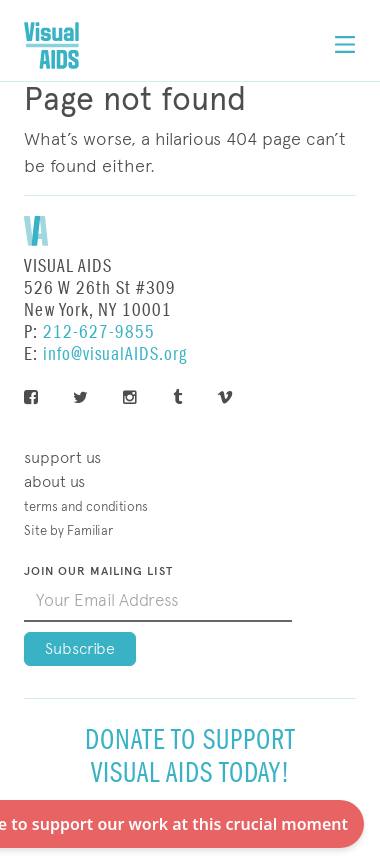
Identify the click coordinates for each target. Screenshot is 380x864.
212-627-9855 (99, 332)
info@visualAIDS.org (115, 354)
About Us (54, 481)
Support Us (62, 457)
